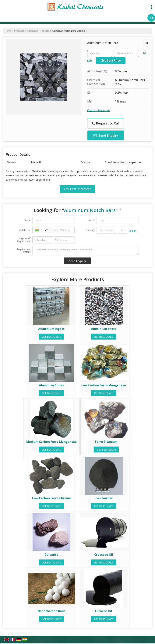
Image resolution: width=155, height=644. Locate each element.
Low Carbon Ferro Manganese (104, 385)
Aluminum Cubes (51, 385)
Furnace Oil (104, 611)
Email (92, 220)
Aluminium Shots (104, 329)
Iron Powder (104, 498)
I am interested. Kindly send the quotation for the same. (86, 251)
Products (19, 31)
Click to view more (99, 110)
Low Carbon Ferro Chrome (51, 498)
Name (27, 220)
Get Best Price (111, 61)
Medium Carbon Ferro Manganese (51, 442)
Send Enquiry (106, 135)
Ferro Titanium (106, 442)
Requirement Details (24, 251)
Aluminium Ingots (51, 329)
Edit (133, 231)
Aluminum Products (38, 31)
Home (8, 31)
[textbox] (126, 53)
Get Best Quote (51, 337)
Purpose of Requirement (24, 240)
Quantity (90, 230)
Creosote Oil (104, 555)
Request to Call (106, 123)
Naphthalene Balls (51, 611)
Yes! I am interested (77, 189)
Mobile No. (25, 230)
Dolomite (51, 555)
